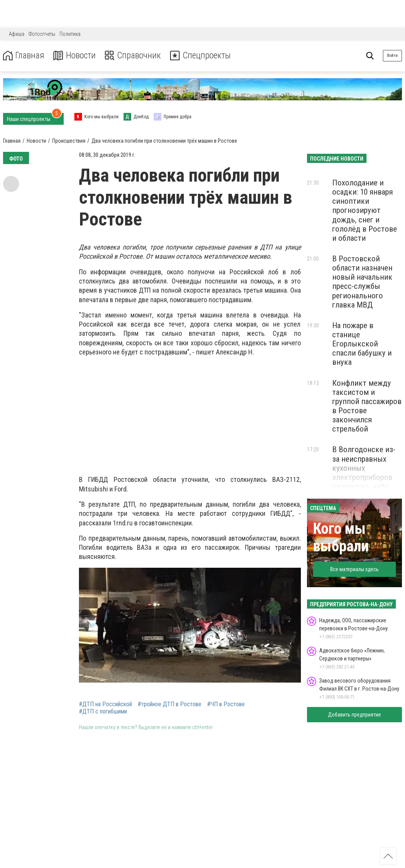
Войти (392, 56)
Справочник (135, 56)
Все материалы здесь (354, 569)
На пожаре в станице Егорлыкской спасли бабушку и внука (362, 344)
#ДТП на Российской (105, 704)
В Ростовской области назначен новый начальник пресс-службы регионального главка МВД (362, 282)
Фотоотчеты (42, 34)
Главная (24, 56)
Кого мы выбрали (341, 537)
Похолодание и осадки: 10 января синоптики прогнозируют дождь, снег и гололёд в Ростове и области (365, 210)
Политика (70, 34)
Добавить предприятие (354, 715)
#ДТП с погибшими (103, 712)
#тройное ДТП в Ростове (170, 704)
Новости (76, 56)
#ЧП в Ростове (226, 704)
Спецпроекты (204, 56)
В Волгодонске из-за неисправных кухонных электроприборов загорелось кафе (364, 468)
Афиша (17, 34)
